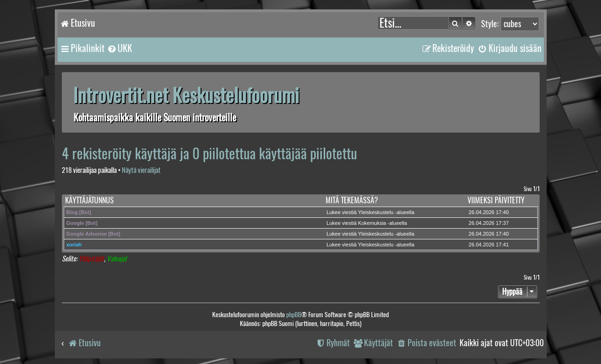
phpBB (294, 315)
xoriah (74, 245)
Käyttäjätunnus (89, 200)
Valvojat (117, 259)
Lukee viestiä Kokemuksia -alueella (367, 223)
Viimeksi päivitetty (496, 200)
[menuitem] (119, 48)
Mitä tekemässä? (352, 200)
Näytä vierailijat (141, 170)
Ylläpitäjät (91, 259)
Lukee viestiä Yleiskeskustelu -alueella (371, 212)
